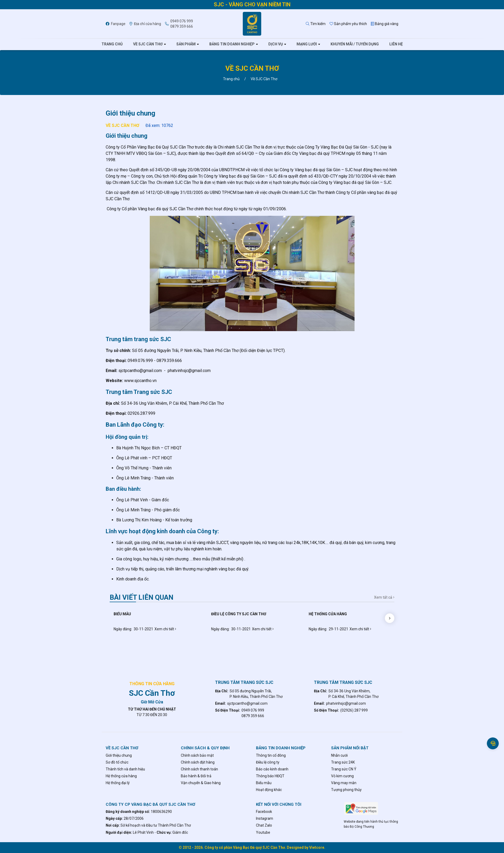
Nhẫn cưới (339, 755)
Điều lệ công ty (268, 762)
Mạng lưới (307, 44)
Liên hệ (396, 44)
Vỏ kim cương (342, 776)
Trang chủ (112, 44)
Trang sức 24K (343, 762)
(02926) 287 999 (354, 710)
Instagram (265, 818)
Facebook (264, 812)
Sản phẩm (186, 44)
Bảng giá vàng (385, 24)
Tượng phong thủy (346, 790)
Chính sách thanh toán (199, 769)
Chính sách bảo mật (197, 755)
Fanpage (116, 24)
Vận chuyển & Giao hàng (201, 783)
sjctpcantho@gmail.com (247, 703)
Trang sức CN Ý (344, 769)
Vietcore (317, 847)
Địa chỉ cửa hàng (145, 24)
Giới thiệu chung (119, 755)
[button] (390, 618)
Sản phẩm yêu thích (348, 24)
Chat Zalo (264, 825)
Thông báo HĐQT (270, 776)
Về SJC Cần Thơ (148, 44)
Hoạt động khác (269, 790)
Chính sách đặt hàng (198, 762)
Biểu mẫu (264, 783)
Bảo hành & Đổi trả (196, 776)
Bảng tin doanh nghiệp (232, 44)
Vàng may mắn (344, 783)
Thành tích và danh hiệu (125, 769)
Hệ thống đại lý (118, 783)
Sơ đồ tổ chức (117, 762)
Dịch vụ (276, 44)
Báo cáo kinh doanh (272, 769)
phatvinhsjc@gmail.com (346, 703)
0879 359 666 (182, 26)
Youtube (263, 832)
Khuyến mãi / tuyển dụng (355, 44)
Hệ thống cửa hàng (121, 776)
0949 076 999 (182, 21)
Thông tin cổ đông (271, 755)
